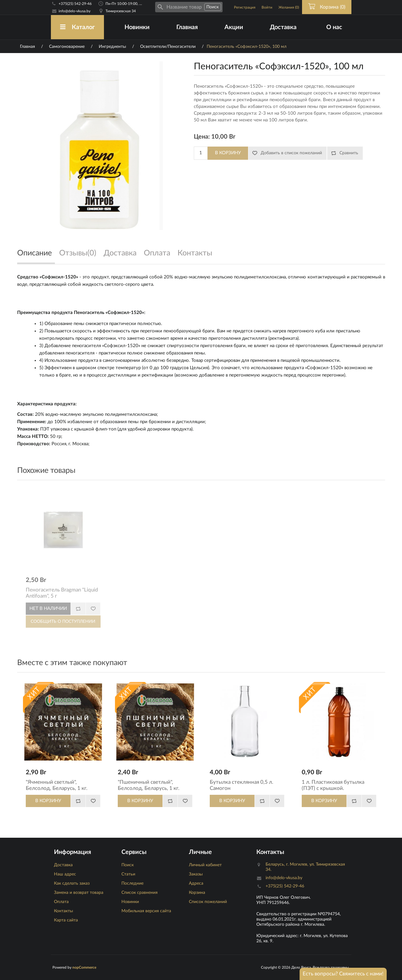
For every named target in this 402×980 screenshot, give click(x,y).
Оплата (61, 902)
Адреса (196, 883)
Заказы (196, 874)
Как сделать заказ (72, 883)
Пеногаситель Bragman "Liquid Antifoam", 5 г (62, 593)
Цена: (202, 137)
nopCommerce (84, 967)
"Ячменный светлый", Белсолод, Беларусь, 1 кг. (57, 785)
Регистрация (245, 7)
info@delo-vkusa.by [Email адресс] (75, 11)
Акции (234, 27)
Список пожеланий (208, 902)
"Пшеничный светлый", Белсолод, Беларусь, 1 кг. (149, 785)
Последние (132, 883)
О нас (334, 27)
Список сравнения (140, 893)
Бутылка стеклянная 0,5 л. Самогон (241, 785)
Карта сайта (66, 920)
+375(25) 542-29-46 (75, 4)
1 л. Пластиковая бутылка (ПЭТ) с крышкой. (333, 785)
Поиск (128, 865)
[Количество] (201, 153)
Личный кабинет (205, 865)
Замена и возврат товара (79, 893)
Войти (267, 7)
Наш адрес (65, 874)
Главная (187, 27)
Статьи (128, 874)
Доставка (283, 27)
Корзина (197, 893)
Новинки (137, 27)
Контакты (63, 911)
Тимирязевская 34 (121, 11)
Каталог (77, 27)
